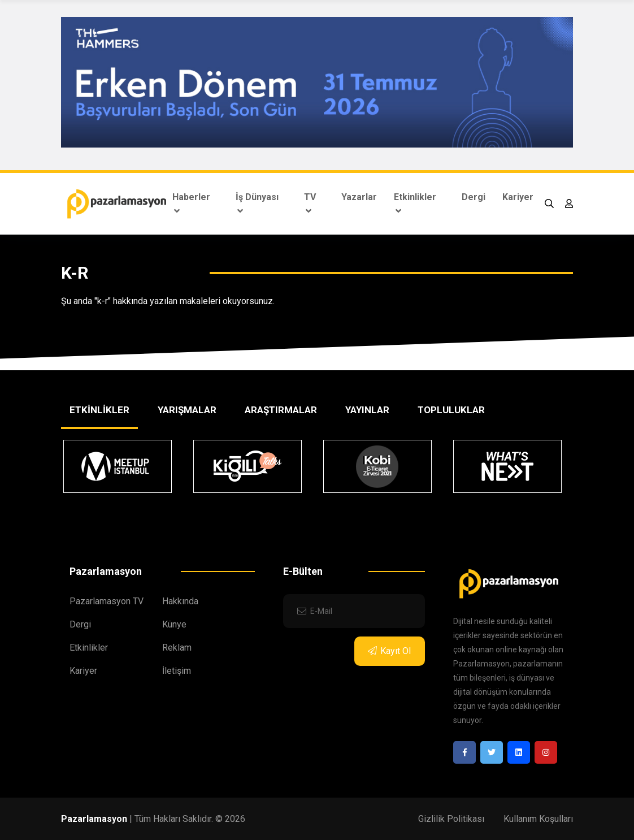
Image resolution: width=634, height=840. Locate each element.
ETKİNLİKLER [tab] (99, 410)
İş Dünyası (257, 203)
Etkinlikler (415, 203)
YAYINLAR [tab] (367, 410)
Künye (174, 624)
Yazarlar (359, 197)
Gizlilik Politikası (451, 819)
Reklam (177, 648)
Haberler (191, 203)
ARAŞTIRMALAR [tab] (281, 410)
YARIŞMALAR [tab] (187, 410)
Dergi (474, 197)
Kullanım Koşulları (538, 819)
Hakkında (180, 601)
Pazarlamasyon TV (107, 601)
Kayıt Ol (389, 651)
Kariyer (518, 197)
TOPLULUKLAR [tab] (451, 410)
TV (310, 203)
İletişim (177, 671)
